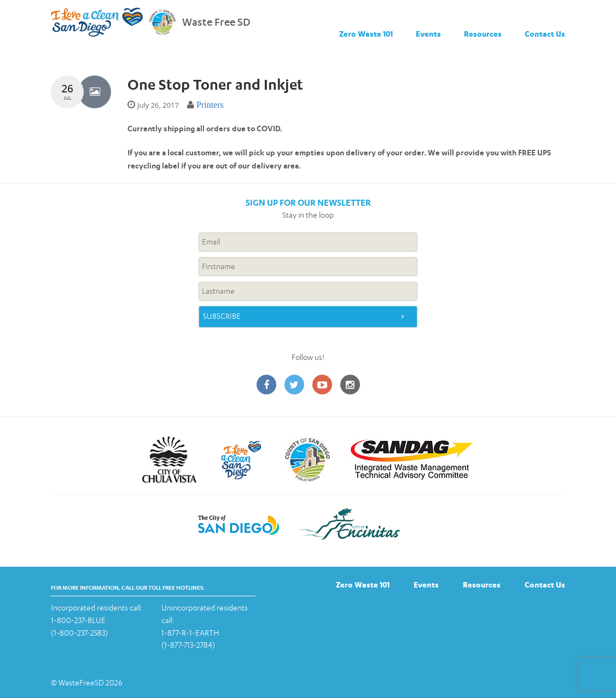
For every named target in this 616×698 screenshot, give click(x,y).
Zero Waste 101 (366, 34)
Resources (483, 34)
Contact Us (545, 34)
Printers (210, 105)
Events (428, 34)
